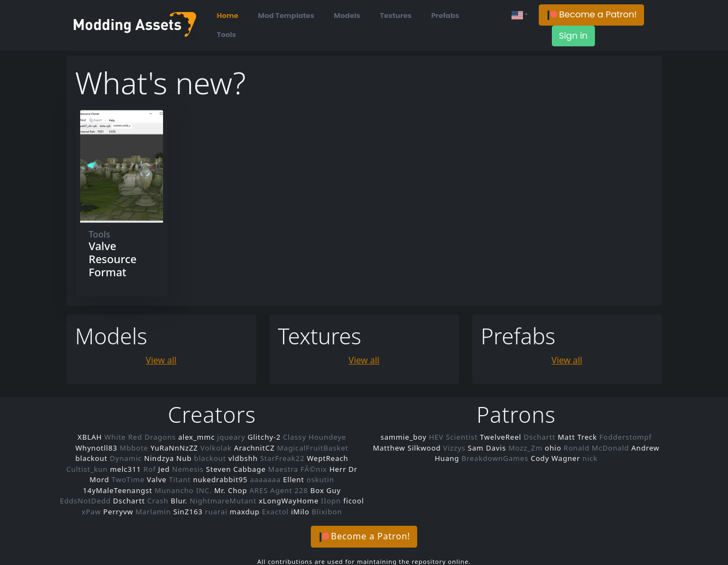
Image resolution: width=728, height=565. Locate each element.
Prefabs (445, 16)
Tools (227, 35)
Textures (396, 16)
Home (228, 16)
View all (161, 360)
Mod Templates (286, 16)
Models (347, 16)
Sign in (573, 36)
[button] (591, 15)
